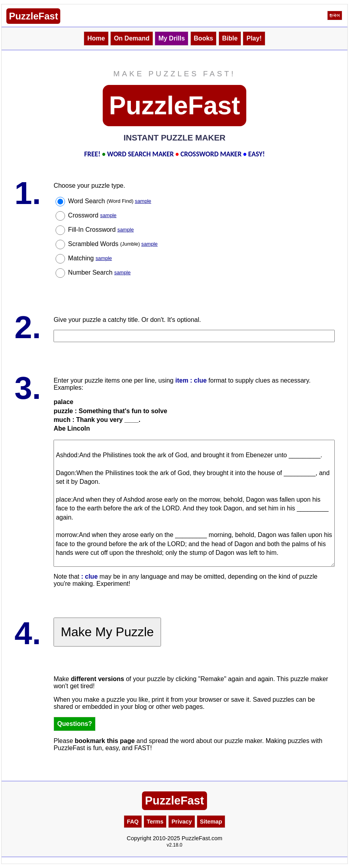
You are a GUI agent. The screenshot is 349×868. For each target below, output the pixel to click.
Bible (230, 38)
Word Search (110, 201)
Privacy (181, 822)
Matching (90, 258)
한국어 (335, 15)
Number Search (100, 272)
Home (96, 38)
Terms (155, 822)
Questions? (75, 724)
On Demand (132, 38)
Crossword (92, 215)
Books (204, 38)
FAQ (133, 822)
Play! (254, 38)
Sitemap (211, 822)
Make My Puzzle (107, 632)
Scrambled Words (113, 244)
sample (143, 201)
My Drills (172, 38)
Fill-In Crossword (101, 230)
